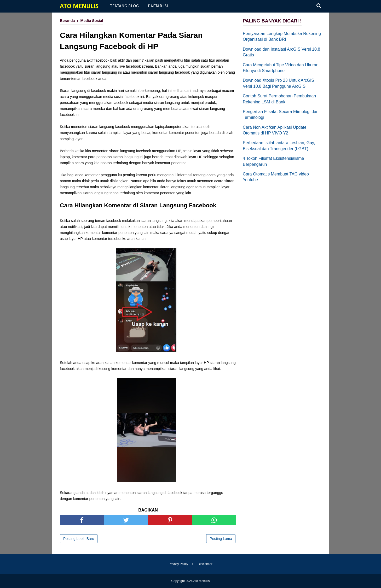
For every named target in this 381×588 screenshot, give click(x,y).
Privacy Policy (178, 564)
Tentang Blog (125, 6)
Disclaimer (205, 564)
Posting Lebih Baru (79, 539)
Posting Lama (221, 539)
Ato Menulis (79, 6)
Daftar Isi (158, 6)
